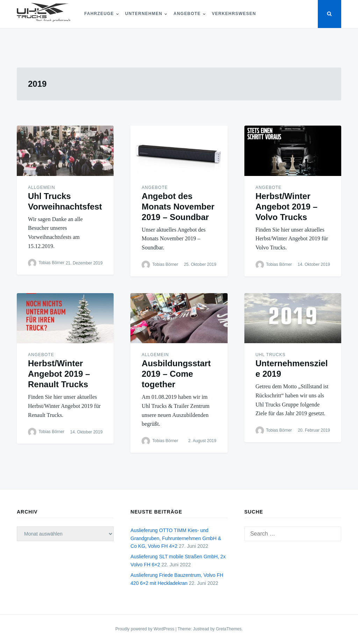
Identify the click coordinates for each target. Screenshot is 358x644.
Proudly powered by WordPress (145, 629)
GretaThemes (228, 629)
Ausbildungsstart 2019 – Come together (176, 374)
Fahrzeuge (99, 14)
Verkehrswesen (234, 14)
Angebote (187, 14)
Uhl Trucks (271, 355)
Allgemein (42, 187)
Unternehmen (144, 14)
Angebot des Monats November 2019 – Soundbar (178, 207)
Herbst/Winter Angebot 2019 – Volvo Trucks (287, 207)
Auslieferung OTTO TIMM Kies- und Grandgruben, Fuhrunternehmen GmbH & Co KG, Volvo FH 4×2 (176, 538)
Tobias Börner (51, 263)
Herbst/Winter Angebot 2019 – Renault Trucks (59, 374)
